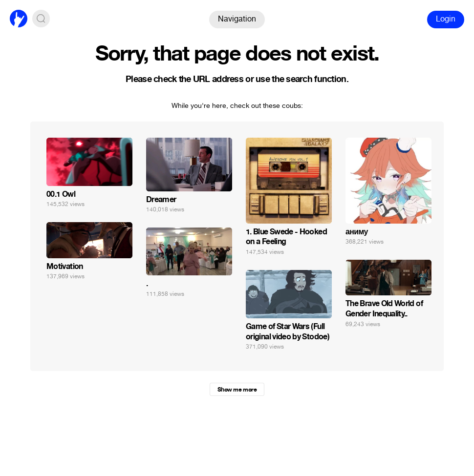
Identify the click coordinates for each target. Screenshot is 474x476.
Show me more (237, 390)
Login (446, 19)
